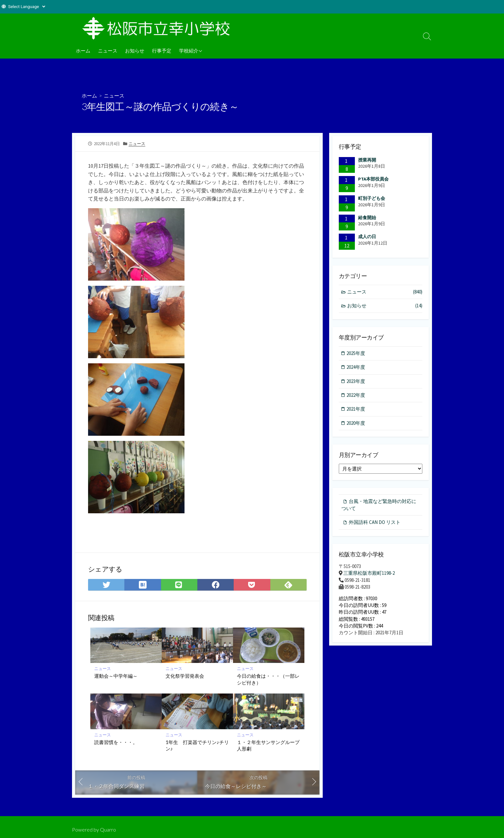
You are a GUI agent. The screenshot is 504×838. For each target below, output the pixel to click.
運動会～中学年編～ (116, 676)
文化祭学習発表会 (185, 676)
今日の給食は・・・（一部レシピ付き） (268, 679)
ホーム (83, 51)
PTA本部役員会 (373, 179)
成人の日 (367, 237)
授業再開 (367, 160)
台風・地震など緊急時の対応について (379, 505)
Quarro (108, 830)
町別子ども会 (372, 198)
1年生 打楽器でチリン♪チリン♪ (197, 746)
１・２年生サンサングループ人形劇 (268, 746)
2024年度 (356, 367)
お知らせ (135, 51)
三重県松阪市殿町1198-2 (369, 574)
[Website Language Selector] (27, 7)
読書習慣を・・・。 (116, 742)
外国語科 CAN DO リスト (375, 523)
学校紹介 (189, 51)
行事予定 (162, 51)
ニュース (108, 51)
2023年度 (356, 382)
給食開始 (367, 218)
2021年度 (356, 410)
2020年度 (356, 423)
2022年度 (356, 395)
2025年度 (356, 353)
